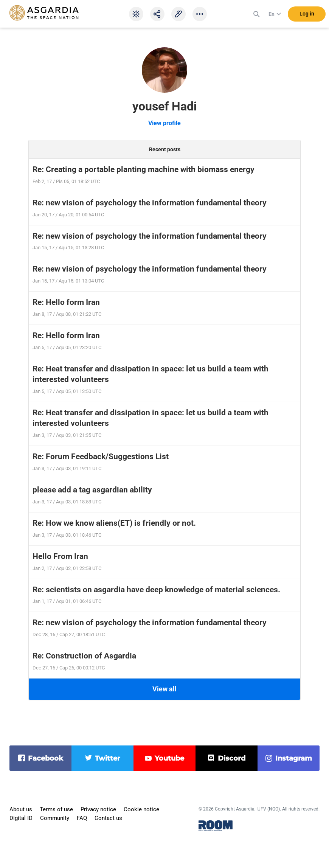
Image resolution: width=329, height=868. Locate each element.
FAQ (82, 818)
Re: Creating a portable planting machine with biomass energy (144, 169)
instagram (294, 758)
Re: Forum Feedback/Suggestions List (101, 457)
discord (232, 758)
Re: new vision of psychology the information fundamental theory (150, 203)
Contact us (108, 818)
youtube (169, 758)
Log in (307, 15)
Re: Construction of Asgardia (84, 656)
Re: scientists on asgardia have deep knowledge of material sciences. (156, 590)
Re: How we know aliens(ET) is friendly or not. (114, 523)
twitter (108, 758)
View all (164, 689)
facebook (46, 758)
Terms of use (56, 809)
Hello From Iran (60, 556)
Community (55, 818)
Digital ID (21, 818)
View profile (164, 123)
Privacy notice (98, 809)
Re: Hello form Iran (66, 302)
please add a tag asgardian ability (92, 490)
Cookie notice (141, 809)
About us (21, 809)
